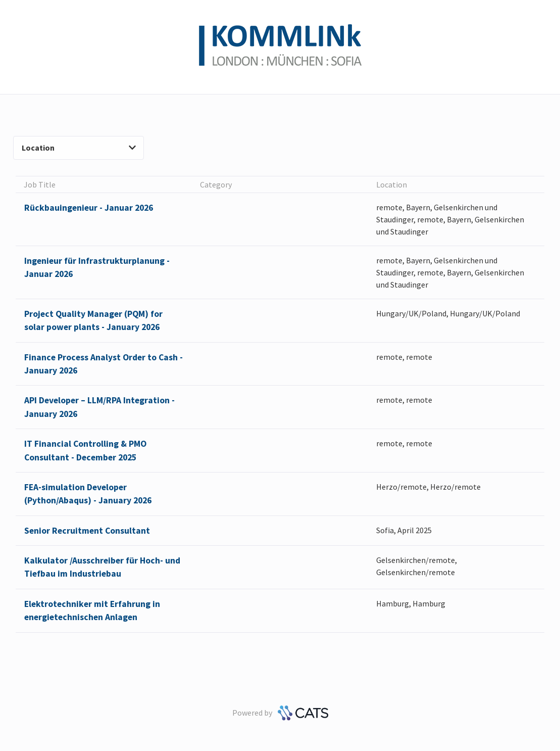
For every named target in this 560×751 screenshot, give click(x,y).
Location (79, 148)
